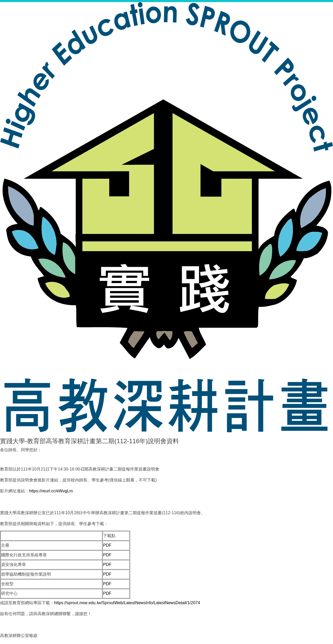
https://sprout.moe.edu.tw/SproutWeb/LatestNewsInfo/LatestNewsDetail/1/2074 (127, 603)
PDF (107, 545)
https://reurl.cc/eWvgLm (51, 491)
